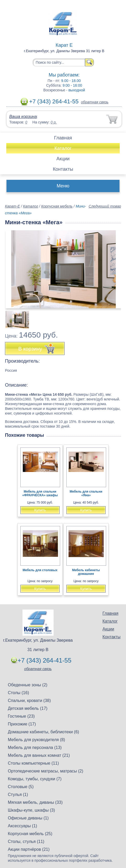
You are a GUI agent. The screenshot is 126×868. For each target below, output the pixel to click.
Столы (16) (18, 693)
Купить (40, 510)
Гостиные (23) (21, 716)
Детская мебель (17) (28, 708)
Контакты (63, 169)
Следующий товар (105, 206)
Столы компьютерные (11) (33, 763)
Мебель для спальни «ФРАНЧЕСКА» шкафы (40, 493)
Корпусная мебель (57, 206)
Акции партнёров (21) (29, 849)
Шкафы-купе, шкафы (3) (31, 810)
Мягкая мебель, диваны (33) (35, 802)
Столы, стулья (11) (26, 842)
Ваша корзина (23, 117)
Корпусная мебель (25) (30, 834)
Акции (63, 159)
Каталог (63, 148)
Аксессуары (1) (22, 826)
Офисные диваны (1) (28, 818)
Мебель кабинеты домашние (86, 572)
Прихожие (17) (22, 724)
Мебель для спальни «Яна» (86, 493)
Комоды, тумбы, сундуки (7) (35, 779)
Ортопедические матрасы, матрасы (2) (45, 771)
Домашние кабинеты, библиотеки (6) (43, 732)
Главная (63, 138)
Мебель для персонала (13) (35, 748)
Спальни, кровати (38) (29, 701)
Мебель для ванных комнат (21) (39, 755)
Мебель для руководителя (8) (36, 740)
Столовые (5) (21, 787)
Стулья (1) (18, 795)
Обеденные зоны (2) (28, 685)
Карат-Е (12, 206)
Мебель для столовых (40, 570)
